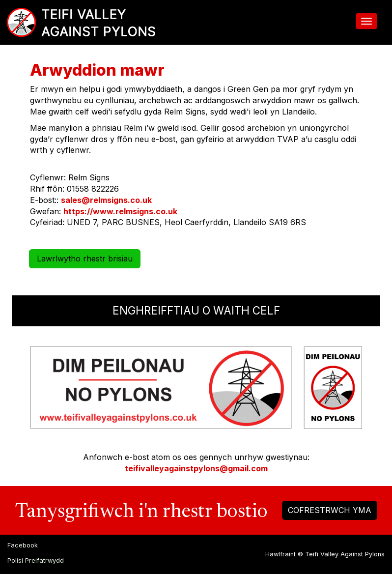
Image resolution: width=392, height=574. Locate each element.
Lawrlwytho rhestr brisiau (85, 258)
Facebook (23, 545)
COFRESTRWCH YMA (330, 510)
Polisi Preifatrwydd (36, 560)
